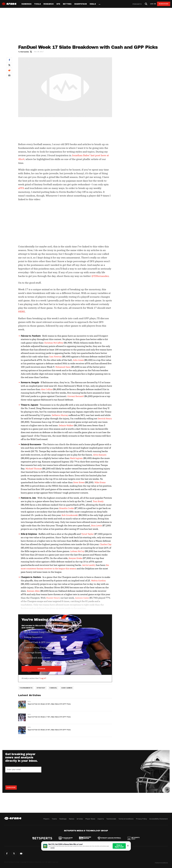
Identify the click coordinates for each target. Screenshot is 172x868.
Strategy (41, 688)
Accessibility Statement (159, 819)
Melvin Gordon (98, 580)
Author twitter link (31, 52)
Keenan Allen (33, 591)
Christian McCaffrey (54, 342)
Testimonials (111, 819)
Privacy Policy (141, 819)
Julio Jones (78, 360)
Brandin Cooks (66, 508)
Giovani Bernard (75, 396)
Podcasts (137, 4)
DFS (29, 701)
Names (72, 819)
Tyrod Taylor (87, 534)
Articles (80, 819)
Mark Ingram (76, 458)
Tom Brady (98, 501)
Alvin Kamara (100, 454)
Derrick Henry (105, 418)
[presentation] (23, 779)
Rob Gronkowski (70, 515)
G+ (21, 853)
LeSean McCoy (77, 551)
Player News (90, 819)
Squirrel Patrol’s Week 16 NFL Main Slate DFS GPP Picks (49, 729)
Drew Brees (79, 482)
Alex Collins (47, 389)
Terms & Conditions (126, 819)
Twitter (9, 65)
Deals (93, 4)
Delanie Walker (66, 425)
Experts (101, 819)
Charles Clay (106, 544)
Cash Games (67, 688)
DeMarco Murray (60, 415)
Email (9, 75)
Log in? (43, 678)
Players (46, 819)
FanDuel (54, 688)
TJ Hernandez (24, 52)
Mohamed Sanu (63, 367)
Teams (54, 819)
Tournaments (26, 688)
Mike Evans (100, 482)
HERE (21, 311)
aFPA (21, 188)
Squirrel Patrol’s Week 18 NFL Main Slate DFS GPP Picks (49, 704)
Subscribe (164, 4)
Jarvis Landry (89, 565)
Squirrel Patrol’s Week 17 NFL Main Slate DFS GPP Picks (49, 717)
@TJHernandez (100, 276)
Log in (153, 4)
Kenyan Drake (75, 558)
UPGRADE (42, 668)
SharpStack (81, 4)
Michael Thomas (34, 468)
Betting (67, 4)
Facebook (9, 60)
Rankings (26, 4)
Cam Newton (55, 356)
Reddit (9, 70)
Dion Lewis (96, 525)
